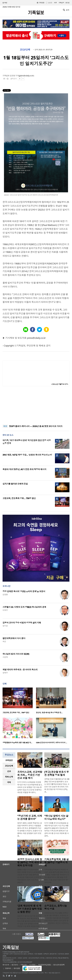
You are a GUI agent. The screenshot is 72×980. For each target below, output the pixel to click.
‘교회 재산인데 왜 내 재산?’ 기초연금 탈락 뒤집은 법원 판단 (30, 909)
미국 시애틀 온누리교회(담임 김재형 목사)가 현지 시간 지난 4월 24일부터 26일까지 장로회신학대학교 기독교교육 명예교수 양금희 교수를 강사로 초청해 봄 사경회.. (56, 829)
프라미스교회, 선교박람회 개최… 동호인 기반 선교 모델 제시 (30, 775)
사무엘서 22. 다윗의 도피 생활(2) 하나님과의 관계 (24, 607)
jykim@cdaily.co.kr (26, 76)
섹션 (5, 3)
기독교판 (42, 3)
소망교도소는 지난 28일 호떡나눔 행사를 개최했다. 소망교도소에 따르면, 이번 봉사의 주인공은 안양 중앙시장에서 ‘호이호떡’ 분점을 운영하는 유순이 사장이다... (57, 918)
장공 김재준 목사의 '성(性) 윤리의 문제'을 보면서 (24, 591)
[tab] (9, 760)
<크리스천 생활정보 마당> (60, 384)
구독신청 (61, 3)
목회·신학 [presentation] (9, 777)
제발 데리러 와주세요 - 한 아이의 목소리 (20, 670)
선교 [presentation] (9, 771)
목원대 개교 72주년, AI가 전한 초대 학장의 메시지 (24, 469)
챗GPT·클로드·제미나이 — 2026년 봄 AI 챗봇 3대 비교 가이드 (36, 426)
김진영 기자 (14, 76)
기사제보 (32, 965)
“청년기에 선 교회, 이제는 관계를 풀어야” (30, 817)
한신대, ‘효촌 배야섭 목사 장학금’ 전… (49, 713)
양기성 (5, 626)
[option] (19, 701)
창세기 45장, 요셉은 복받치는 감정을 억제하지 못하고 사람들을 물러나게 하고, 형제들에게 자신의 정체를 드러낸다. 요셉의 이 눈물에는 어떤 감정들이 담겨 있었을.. (30, 829)
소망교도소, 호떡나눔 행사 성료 (56, 907)
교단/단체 (25, 50)
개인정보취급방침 (44, 965)
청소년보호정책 (59, 965)
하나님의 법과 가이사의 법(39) (16, 654)
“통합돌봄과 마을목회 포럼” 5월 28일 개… (17, 743)
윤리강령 (17, 968)
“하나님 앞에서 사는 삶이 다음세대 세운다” (56, 817)
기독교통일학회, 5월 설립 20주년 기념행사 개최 (56, 862)
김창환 (5, 595)
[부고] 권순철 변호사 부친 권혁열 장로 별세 (56, 773)
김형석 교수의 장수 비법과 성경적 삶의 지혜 (22, 623)
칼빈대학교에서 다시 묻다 (14, 638)
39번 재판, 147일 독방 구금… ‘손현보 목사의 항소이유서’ (27, 455)
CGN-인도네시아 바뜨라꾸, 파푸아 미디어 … (52, 743)
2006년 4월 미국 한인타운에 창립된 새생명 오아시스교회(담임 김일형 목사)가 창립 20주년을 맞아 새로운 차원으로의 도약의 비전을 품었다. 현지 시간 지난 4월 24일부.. (30, 876)
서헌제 (5, 657)
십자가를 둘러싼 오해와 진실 (15, 484)
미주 (55, 3)
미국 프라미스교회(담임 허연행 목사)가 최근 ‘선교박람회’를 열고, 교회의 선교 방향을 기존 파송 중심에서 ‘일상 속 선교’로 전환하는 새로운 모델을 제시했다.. (30, 787)
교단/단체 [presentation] (9, 766)
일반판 (50, 3)
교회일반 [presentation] (9, 760)
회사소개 (6, 965)
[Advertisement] (36, 405)
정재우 (5, 673)
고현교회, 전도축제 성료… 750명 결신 (19, 498)
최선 (4, 641)
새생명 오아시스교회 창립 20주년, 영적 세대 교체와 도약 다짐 (30, 862)
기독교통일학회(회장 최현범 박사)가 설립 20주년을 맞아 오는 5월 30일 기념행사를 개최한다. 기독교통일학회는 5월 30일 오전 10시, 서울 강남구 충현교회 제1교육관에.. (57, 876)
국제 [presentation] (9, 782)
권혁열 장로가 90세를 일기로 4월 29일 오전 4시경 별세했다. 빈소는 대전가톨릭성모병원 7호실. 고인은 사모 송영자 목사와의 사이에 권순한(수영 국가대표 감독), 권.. (57, 785)
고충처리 (8, 968)
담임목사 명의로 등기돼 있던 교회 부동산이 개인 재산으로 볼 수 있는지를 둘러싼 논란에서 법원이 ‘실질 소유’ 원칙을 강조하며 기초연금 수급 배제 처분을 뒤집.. (30, 921)
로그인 (67, 3)
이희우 (5, 610)
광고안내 (15, 965)
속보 (5, 426)
